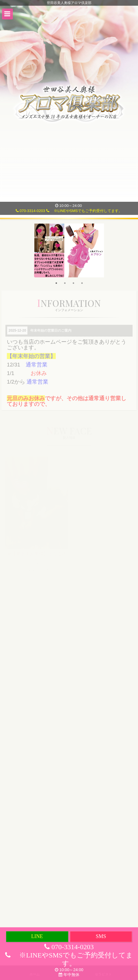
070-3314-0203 (30, 211)
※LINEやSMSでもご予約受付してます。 (84, 211)
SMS (101, 936)
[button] (7, 14)
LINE (37, 936)
